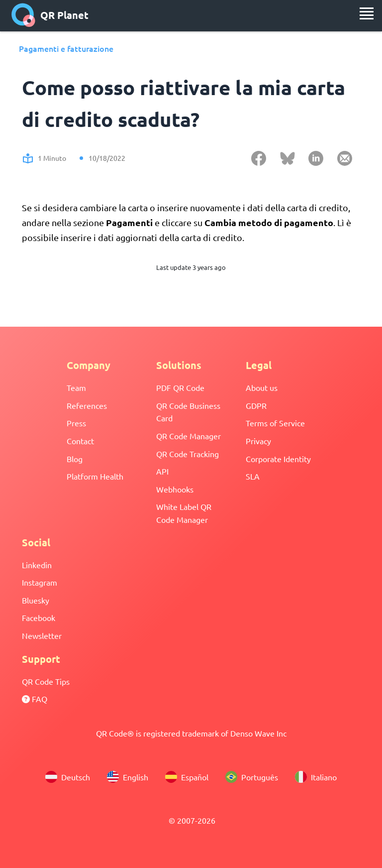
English (128, 777)
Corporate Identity (278, 459)
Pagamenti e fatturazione (66, 48)
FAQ (35, 699)
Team (76, 387)
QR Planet (50, 15)
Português (252, 777)
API (162, 471)
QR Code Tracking (188, 454)
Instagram (40, 582)
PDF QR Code (180, 387)
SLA (253, 476)
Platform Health (95, 476)
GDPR (256, 405)
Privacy (258, 441)
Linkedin (37, 565)
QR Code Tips (46, 681)
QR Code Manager (189, 436)
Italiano (316, 777)
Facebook (39, 618)
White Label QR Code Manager (184, 513)
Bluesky (36, 600)
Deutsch (68, 777)
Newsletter (42, 635)
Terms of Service (275, 423)
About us (262, 387)
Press (76, 423)
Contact (80, 441)
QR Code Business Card (188, 412)
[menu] (367, 13)
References (87, 405)
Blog (75, 459)
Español (187, 777)
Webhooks (175, 489)
